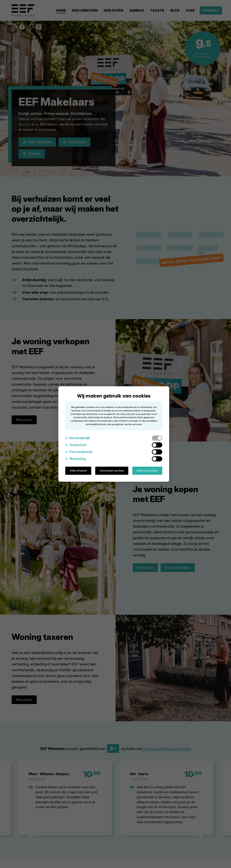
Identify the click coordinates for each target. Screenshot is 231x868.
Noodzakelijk (80, 438)
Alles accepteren (147, 471)
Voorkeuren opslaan (112, 471)
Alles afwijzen (78, 471)
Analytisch (78, 445)
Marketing (78, 459)
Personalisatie (81, 452)
